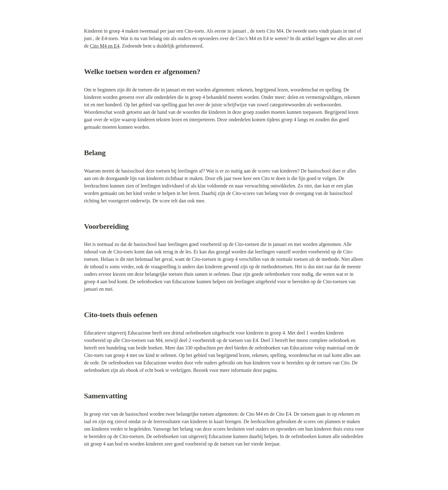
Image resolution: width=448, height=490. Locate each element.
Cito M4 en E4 (105, 46)
